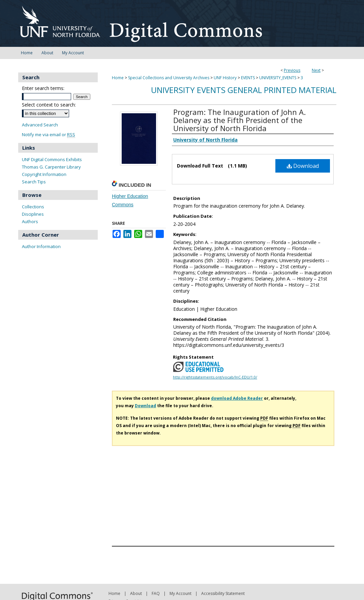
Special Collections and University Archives (169, 78)
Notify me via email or (49, 135)
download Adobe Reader (237, 398)
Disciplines (33, 214)
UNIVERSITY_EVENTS (278, 78)
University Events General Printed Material (244, 90)
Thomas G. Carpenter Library (51, 167)
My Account (180, 593)
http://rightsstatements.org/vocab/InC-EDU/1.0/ (215, 377)
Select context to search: (49, 105)
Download (303, 166)
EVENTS (248, 78)
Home (118, 78)
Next (316, 70)
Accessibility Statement (223, 593)
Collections (33, 207)
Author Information (41, 246)
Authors (30, 221)
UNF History (225, 78)
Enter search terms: (43, 88)
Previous (292, 70)
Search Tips (34, 182)
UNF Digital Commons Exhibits (52, 159)
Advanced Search (40, 125)
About (136, 593)
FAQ (156, 593)
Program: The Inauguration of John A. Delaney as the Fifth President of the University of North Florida (239, 120)
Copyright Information (44, 174)
